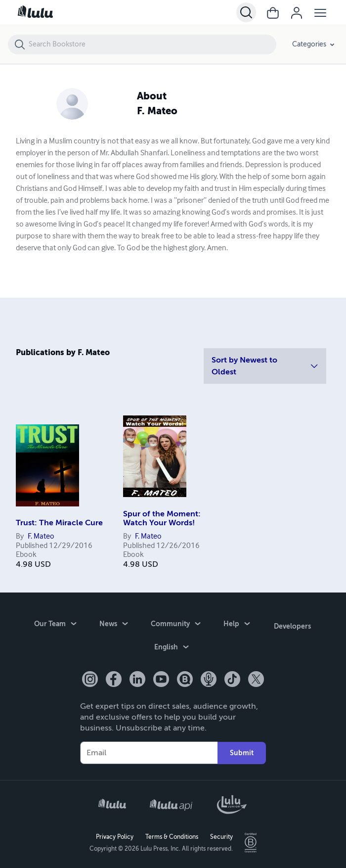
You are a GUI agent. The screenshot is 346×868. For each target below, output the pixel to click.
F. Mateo (41, 537)
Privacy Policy (115, 836)
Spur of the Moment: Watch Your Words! (162, 518)
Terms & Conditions (172, 836)
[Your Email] (149, 752)
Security (221, 836)
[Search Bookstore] (152, 45)
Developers (292, 625)
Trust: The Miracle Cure (59, 523)
